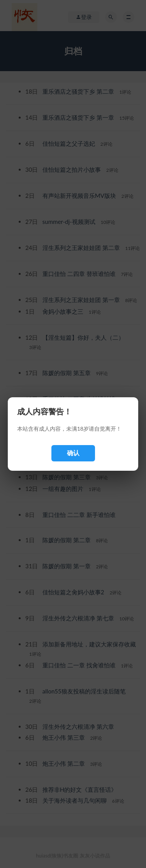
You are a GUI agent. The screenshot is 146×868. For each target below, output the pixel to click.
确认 (73, 453)
